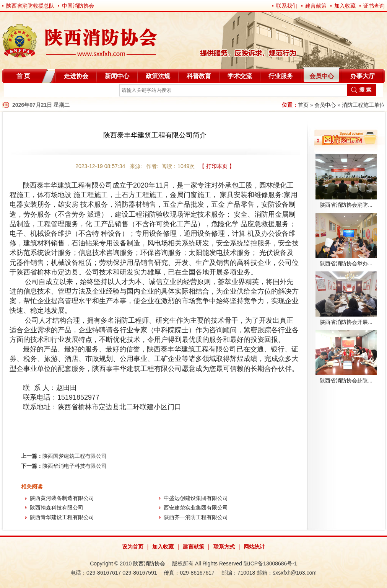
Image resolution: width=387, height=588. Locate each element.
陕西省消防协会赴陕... (346, 381)
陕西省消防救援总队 (30, 6)
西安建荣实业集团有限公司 (196, 508)
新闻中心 (117, 76)
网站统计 (254, 547)
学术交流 (240, 76)
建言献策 (316, 6)
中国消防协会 (78, 6)
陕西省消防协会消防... (346, 205)
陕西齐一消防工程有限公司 (196, 517)
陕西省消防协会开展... (346, 322)
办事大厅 (363, 76)
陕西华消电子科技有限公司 (75, 466)
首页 (303, 105)
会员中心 (322, 76)
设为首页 (133, 547)
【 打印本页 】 (217, 166)
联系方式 (224, 547)
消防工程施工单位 (363, 105)
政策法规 (158, 76)
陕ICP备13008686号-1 (270, 563)
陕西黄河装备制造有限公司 (62, 498)
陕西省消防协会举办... (346, 263)
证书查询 (374, 6)
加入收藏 (345, 6)
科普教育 (199, 76)
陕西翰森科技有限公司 (57, 508)
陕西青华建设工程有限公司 (62, 517)
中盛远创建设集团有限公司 (196, 498)
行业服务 (281, 76)
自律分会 (22, 92)
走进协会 (76, 76)
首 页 (23, 76)
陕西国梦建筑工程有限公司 (75, 456)
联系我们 (287, 6)
